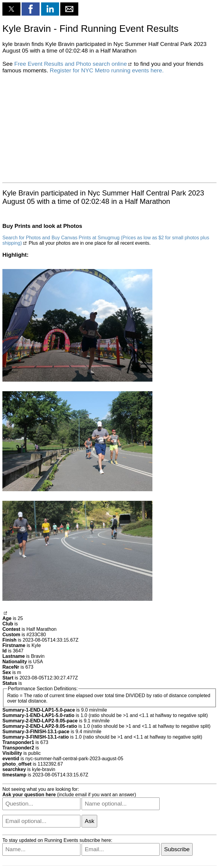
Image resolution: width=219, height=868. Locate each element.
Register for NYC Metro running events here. (107, 70)
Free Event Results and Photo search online (70, 64)
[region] (109, 128)
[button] (11, 9)
